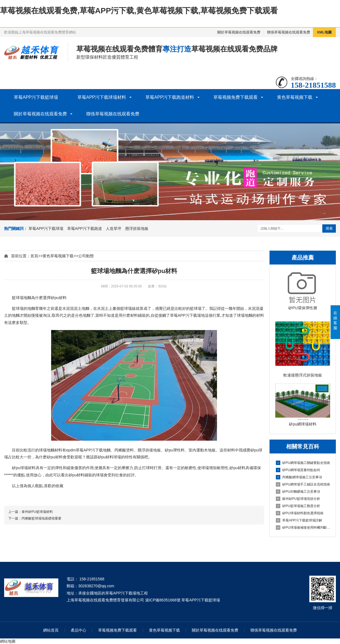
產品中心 (79, 630)
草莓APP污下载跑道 (85, 228)
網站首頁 (51, 630)
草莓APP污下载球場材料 (102, 97)
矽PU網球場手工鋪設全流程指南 (303, 484)
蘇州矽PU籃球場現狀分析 (298, 499)
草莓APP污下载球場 (46, 228)
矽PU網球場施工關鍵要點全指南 (303, 463)
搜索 (329, 228)
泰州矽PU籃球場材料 (37, 512)
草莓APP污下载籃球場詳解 (299, 520)
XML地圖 (324, 32)
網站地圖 (8, 641)
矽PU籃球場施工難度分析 (298, 506)
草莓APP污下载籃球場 (36, 97)
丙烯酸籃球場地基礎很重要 (41, 518)
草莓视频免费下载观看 (236, 97)
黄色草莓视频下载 (295, 97)
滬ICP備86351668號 (163, 600)
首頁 (34, 256)
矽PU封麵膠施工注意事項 (298, 492)
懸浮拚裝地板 (137, 228)
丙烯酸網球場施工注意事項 (299, 477)
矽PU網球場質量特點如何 (298, 470)
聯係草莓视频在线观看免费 (289, 32)
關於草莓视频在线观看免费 (239, 32)
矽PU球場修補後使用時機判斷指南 (303, 528)
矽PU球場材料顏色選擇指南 (300, 513)
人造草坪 (114, 228)
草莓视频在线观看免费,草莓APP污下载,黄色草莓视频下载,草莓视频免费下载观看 (139, 11)
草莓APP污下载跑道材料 (170, 97)
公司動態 (86, 256)
